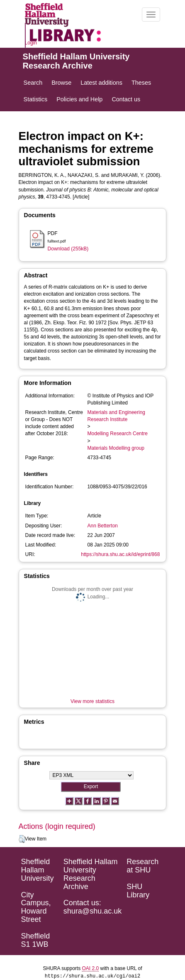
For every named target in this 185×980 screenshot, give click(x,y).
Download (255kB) (68, 249)
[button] (22, 839)
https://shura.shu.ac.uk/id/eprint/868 (120, 554)
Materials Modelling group (116, 448)
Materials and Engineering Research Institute (116, 416)
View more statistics (92, 701)
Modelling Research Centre (118, 434)
